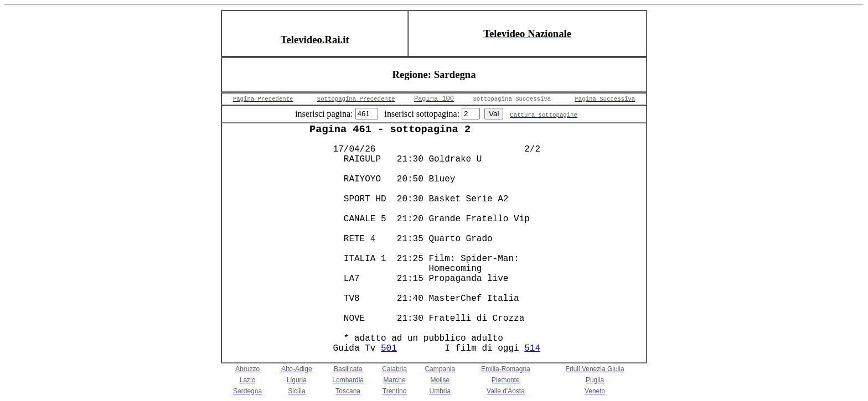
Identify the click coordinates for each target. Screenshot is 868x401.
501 (389, 348)
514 (532, 348)
